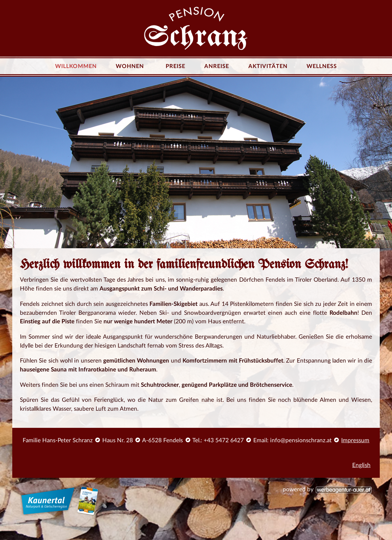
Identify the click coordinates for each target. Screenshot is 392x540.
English (361, 465)
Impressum (355, 441)
